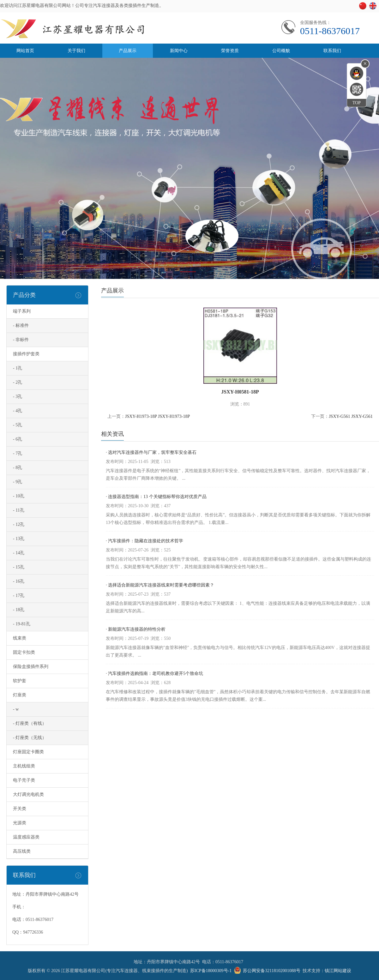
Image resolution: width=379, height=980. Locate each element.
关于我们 (76, 51)
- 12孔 (19, 524)
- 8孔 (18, 468)
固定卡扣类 (24, 652)
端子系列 (22, 311)
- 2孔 (18, 382)
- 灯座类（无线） (30, 738)
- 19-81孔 (22, 624)
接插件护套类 (26, 354)
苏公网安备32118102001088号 (271, 971)
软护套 (20, 681)
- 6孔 (18, 439)
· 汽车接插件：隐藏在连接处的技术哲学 (144, 541)
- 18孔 (19, 610)
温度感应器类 (26, 837)
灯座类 (20, 695)
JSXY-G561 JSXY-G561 (351, 416)
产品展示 (128, 51)
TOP (357, 103)
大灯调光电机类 (28, 794)
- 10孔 (19, 496)
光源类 (20, 823)
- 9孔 (18, 482)
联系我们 (332, 51)
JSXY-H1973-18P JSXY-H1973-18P (157, 416)
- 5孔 (18, 425)
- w (16, 709)
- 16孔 (19, 581)
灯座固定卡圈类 (28, 752)
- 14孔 (19, 553)
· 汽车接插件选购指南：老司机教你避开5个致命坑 (154, 673)
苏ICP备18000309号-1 (211, 971)
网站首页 (25, 51)
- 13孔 (19, 539)
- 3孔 (18, 397)
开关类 (20, 809)
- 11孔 (19, 510)
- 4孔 (18, 411)
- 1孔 (18, 368)
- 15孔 (19, 567)
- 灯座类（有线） (30, 723)
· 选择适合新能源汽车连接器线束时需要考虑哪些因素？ (160, 585)
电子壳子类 (24, 780)
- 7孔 (18, 453)
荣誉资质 (230, 51)
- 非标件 (21, 340)
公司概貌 (281, 51)
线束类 (20, 638)
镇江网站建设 (338, 971)
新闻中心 (179, 51)
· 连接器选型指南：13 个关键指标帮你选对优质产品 (156, 497)
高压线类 (22, 851)
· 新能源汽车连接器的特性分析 (136, 629)
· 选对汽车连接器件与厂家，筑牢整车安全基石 (151, 452)
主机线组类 (24, 766)
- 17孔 (19, 595)
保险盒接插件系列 (31, 667)
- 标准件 (21, 325)
